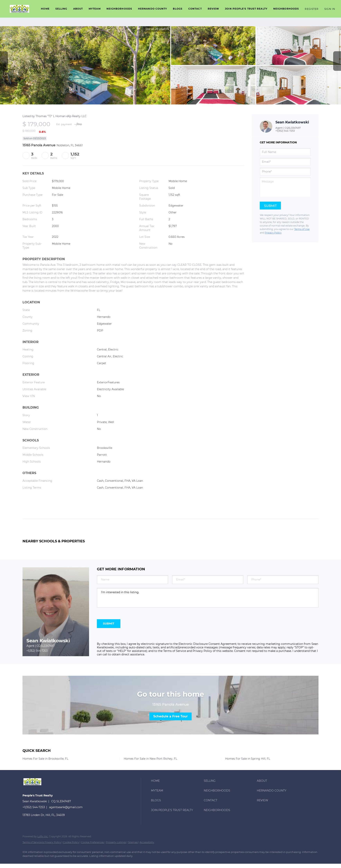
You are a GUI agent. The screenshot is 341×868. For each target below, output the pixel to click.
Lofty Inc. (43, 836)
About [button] (78, 9)
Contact (195, 9)
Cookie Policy (71, 842)
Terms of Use (302, 229)
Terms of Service (175, 651)
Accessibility (147, 842)
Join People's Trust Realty (246, 9)
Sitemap (133, 842)
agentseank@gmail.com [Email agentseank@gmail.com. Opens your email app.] (66, 807)
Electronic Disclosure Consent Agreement (207, 644)
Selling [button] (61, 9)
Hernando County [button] (153, 9)
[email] (285, 162)
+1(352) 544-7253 (285, 131)
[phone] (285, 172)
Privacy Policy (273, 233)
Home (45, 9)
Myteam (95, 9)
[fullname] (285, 152)
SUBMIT (109, 624)
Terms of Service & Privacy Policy (42, 842)
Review (213, 9)
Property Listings (116, 842)
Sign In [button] (330, 9)
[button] (19, 9)
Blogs (178, 9)
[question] (285, 187)
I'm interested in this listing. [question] (208, 598)
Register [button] (312, 9)
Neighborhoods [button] (119, 9)
